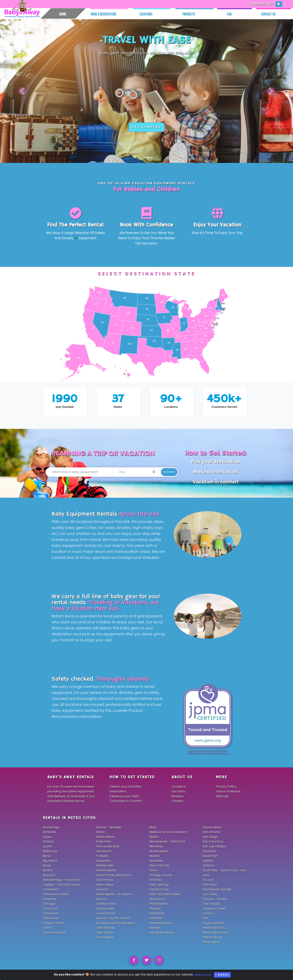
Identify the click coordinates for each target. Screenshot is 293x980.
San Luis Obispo (214, 846)
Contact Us (268, 14)
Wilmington (211, 942)
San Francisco (213, 842)
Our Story (178, 791)
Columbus (51, 918)
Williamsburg (212, 937)
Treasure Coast (214, 909)
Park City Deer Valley (165, 894)
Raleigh (155, 928)
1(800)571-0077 (262, 4)
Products (189, 14)
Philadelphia (159, 904)
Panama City (159, 889)
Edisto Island (105, 837)
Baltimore (50, 851)
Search (169, 472)
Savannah (210, 856)
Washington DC (214, 928)
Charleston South (56, 894)
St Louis (208, 880)
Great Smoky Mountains (114, 875)
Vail (205, 918)
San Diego (210, 837)
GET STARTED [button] (146, 127)
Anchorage (51, 827)
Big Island (50, 861)
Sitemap (222, 796)
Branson (49, 875)
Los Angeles (105, 937)
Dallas (47, 928)
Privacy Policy (226, 787)
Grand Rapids (106, 870)
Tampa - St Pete (215, 899)
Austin (47, 846)
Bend (47, 856)
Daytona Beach (54, 933)
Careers (177, 801)
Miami (154, 837)
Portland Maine (161, 923)
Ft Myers (102, 856)
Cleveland (50, 913)
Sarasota (209, 851)
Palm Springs (159, 885)
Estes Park (103, 842)
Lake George (105, 928)
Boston (48, 870)
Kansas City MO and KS (113, 918)
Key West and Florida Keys (115, 923)
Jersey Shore (106, 913)
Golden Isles (105, 865)
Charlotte (50, 899)
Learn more (203, 977)
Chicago (49, 904)
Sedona (208, 865)
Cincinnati (50, 909)
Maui (153, 827)
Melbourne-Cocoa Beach (168, 832)
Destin (101, 832)
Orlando (155, 880)
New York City (159, 865)
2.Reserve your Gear (124, 796)
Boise (47, 865)
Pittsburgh (157, 913)
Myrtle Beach (159, 851)
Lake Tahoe (104, 933)
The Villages (212, 904)
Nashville (156, 861)
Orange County (161, 875)
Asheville (49, 832)
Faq (229, 14)
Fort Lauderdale (108, 846)
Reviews (178, 796)
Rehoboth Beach (162, 933)
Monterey (156, 846)
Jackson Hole (106, 904)
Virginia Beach (213, 923)
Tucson (208, 913)
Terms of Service (228, 791)
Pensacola (157, 899)
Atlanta (48, 842)
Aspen (47, 837)
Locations (146, 14)
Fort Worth (104, 851)
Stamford (210, 885)
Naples (154, 856)
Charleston (51, 889)
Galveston (104, 861)
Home (63, 14)
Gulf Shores (104, 880)
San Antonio (212, 832)
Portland (156, 918)
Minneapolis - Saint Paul (167, 842)
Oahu (153, 870)
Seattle (208, 861)
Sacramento (212, 827)
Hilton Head (105, 885)
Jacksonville (105, 909)
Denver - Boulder (109, 827)
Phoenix (155, 909)
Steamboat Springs (217, 889)
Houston (102, 889)
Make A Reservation (103, 14)
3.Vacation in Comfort (126, 801)
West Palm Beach (216, 933)
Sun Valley (210, 894)
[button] (22, 91)
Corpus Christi (53, 923)
